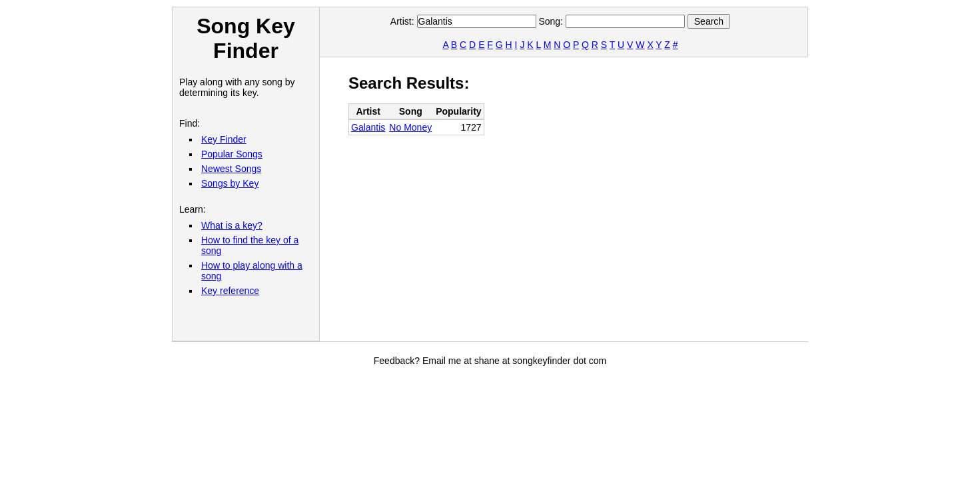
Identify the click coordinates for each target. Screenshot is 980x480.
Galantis (368, 127)
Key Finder (224, 139)
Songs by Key (230, 183)
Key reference (230, 291)
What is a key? (232, 225)
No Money (410, 127)
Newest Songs (231, 169)
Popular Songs (232, 154)
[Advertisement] (591, 197)
